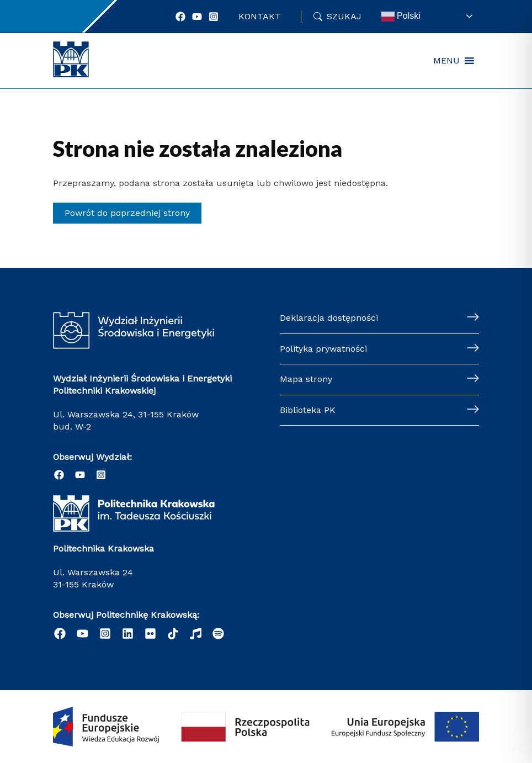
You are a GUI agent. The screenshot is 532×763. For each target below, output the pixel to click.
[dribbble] (196, 634)
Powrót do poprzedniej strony (127, 213)
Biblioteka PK (308, 410)
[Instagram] (214, 17)
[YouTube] (197, 17)
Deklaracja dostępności (329, 318)
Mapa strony (306, 379)
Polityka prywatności (323, 349)
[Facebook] (180, 17)
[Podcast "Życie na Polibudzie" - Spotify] (218, 634)
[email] (150, 634)
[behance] (173, 634)
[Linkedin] (128, 634)
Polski (401, 17)
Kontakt (260, 16)
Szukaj (344, 16)
